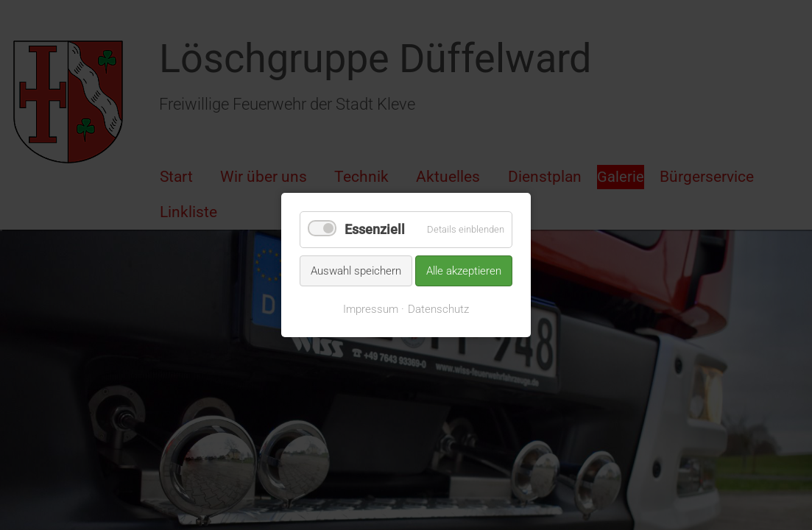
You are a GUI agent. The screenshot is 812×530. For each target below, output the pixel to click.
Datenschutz (438, 309)
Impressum (371, 309)
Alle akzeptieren (464, 270)
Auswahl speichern (356, 270)
